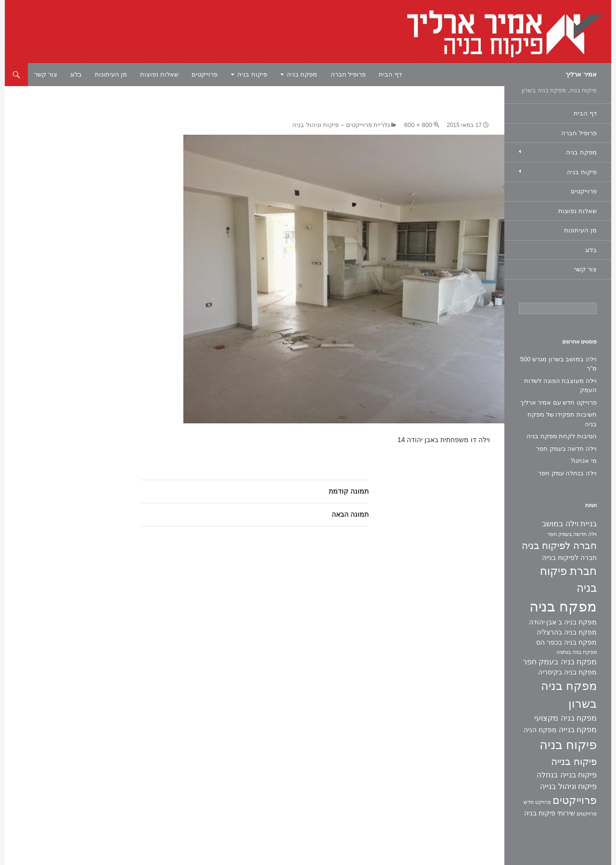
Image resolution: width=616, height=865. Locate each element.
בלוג (76, 74)
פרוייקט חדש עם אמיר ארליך (558, 402)
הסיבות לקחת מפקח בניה (562, 436)
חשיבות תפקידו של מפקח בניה (562, 419)
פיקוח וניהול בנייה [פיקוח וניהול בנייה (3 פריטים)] (568, 786)
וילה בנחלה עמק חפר (567, 473)
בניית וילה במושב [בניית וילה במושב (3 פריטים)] (569, 524)
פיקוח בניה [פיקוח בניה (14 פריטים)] (568, 745)
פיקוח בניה (252, 74)
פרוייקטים (205, 74)
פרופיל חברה (348, 74)
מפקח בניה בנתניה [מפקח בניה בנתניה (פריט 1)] (577, 652)
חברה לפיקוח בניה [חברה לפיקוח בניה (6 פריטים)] (559, 546)
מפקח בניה (302, 74)
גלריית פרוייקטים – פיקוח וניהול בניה (341, 125)
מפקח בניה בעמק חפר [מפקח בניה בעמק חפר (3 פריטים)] (560, 662)
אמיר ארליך (581, 74)
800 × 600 (418, 125)
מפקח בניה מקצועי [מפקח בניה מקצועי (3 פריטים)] (565, 718)
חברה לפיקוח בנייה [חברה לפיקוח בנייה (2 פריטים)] (569, 558)
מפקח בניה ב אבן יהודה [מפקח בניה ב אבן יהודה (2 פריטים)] (563, 622)
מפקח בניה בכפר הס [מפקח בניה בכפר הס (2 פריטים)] (566, 642)
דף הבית (390, 74)
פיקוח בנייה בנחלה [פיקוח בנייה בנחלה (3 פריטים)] (567, 775)
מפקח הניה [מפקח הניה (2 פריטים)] (540, 730)
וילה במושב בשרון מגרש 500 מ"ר (558, 364)
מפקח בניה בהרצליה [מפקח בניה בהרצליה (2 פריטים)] (567, 632)
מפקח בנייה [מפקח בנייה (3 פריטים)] (578, 730)
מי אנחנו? (584, 461)
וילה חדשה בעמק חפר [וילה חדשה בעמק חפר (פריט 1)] (572, 534)
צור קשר (46, 74)
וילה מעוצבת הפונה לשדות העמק (560, 386)
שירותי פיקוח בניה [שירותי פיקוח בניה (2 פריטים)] (550, 813)
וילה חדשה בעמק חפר (566, 449)
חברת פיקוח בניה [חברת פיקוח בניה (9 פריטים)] (568, 579)
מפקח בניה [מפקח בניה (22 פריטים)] (563, 606)
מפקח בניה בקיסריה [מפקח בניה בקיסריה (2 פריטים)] (567, 672)
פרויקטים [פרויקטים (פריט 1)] (587, 814)
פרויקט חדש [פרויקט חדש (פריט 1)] (537, 802)
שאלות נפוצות (159, 74)
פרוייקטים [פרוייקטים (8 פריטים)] (575, 800)
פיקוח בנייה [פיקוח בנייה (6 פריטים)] (574, 762)
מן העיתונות (111, 74)
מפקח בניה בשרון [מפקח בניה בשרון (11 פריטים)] (569, 695)
